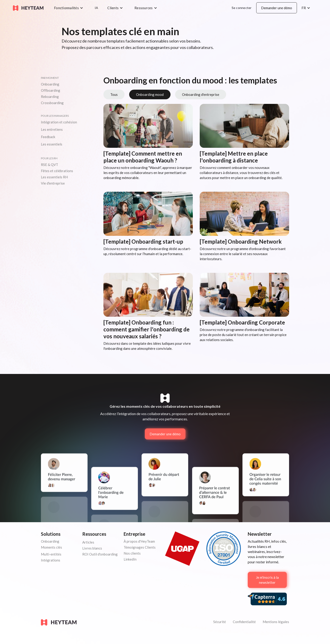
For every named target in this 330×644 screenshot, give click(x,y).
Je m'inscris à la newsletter (267, 580)
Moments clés (51, 547)
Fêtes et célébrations (57, 171)
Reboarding (50, 97)
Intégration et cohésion (59, 122)
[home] (28, 8)
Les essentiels (52, 144)
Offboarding (51, 90)
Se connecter (242, 8)
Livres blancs (92, 548)
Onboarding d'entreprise (201, 94)
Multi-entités (51, 554)
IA (97, 8)
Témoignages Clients (140, 547)
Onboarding (50, 84)
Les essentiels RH (54, 177)
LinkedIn (130, 559)
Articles (88, 542)
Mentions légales (276, 622)
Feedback (48, 137)
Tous (114, 94)
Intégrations (51, 560)
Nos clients (132, 553)
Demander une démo (277, 8)
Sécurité (220, 622)
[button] (70, 8)
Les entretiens (52, 129)
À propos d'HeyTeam (139, 541)
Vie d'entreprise (53, 183)
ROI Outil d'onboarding (100, 554)
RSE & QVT (50, 165)
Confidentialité (244, 622)
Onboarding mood (150, 94)
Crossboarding (52, 103)
